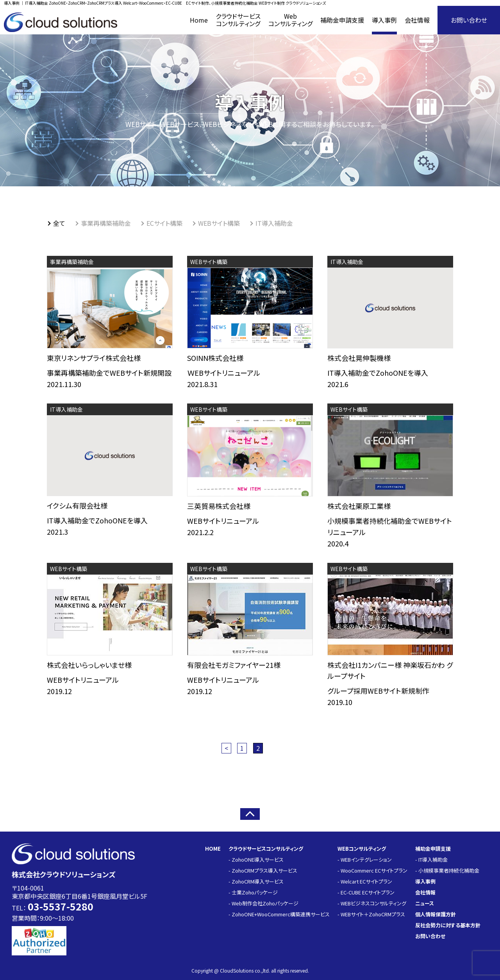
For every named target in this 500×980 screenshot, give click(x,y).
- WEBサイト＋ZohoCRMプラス (371, 914)
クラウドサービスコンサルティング (266, 849)
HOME (213, 849)
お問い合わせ (469, 20)
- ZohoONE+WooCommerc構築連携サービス (279, 914)
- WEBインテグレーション (365, 860)
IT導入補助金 (274, 223)
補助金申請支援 (433, 849)
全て (59, 223)
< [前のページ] (226, 748)
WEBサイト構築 (219, 223)
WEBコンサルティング (362, 849)
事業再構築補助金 (106, 223)
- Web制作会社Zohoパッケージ (263, 903)
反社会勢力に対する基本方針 (448, 925)
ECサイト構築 (164, 223)
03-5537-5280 (61, 906)
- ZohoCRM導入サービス (256, 881)
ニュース (425, 903)
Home (199, 20)
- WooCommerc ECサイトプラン (372, 870)
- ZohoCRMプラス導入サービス (263, 870)
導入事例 (384, 20)
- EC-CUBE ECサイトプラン (366, 892)
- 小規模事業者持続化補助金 (447, 870)
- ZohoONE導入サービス (256, 860)
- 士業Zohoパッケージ (253, 892)
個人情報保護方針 (436, 914)
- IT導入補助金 (431, 860)
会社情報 (417, 20)
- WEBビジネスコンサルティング (372, 903)
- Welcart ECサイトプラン (365, 881)
